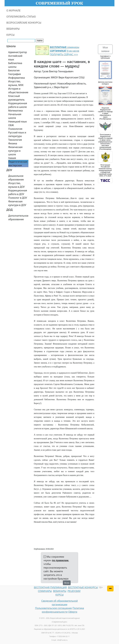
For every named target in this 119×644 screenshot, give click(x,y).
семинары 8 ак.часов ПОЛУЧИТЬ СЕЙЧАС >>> (65, 51)
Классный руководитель (16, 98)
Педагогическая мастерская (18, 164)
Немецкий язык (18, 122)
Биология (14, 70)
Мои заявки (105, 49)
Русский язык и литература (17, 134)
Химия (12, 158)
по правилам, (61, 560)
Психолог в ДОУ (18, 198)
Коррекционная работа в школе (18, 105)
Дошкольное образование (16, 178)
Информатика (16, 78)
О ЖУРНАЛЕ (14, 10)
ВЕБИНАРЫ (13, 29)
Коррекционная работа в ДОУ (18, 192)
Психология (15, 129)
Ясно (67, 583)
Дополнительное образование (18, 218)
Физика (13, 143)
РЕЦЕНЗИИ (74, 591)
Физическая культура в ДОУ (17, 203)
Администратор (18, 52)
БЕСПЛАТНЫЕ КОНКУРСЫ (83, 587)
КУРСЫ (10, 35)
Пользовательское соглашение (53, 608)
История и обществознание (18, 91)
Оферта (73, 612)
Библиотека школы (15, 65)
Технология (15, 140)
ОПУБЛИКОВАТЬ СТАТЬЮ (21, 17)
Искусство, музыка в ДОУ (16, 185)
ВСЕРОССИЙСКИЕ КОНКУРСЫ (24, 23)
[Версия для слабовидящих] (110, 588)
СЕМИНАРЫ (45, 591)
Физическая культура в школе (15, 151)
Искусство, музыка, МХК (16, 83)
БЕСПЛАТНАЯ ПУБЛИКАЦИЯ (50, 587)
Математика (15, 111)
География (14, 74)
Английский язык (15, 58)
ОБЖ (11, 125)
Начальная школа (15, 116)
